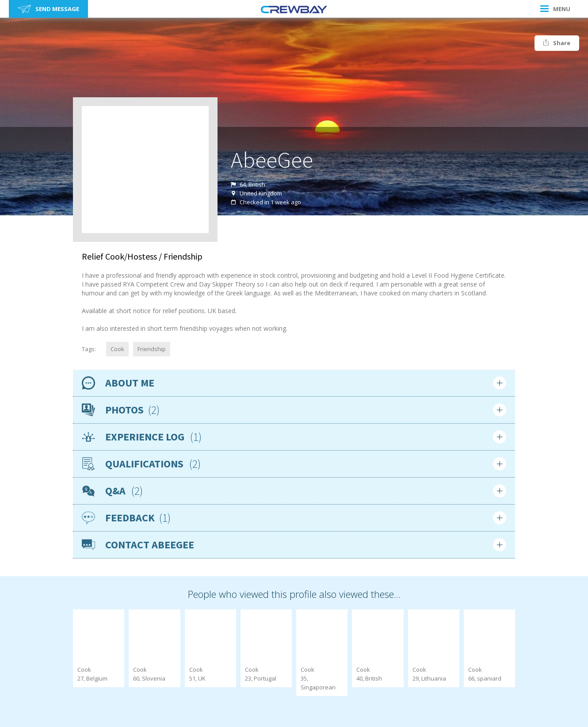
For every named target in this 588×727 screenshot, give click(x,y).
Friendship (152, 349)
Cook (117, 349)
